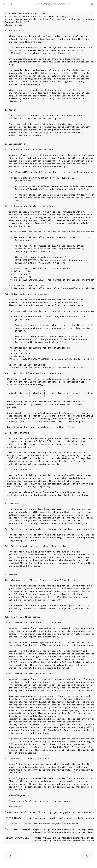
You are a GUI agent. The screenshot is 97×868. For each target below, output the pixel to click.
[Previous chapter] (10, 856)
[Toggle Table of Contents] (4, 4)
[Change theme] (12, 4)
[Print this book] (92, 4)
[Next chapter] (87, 856)
